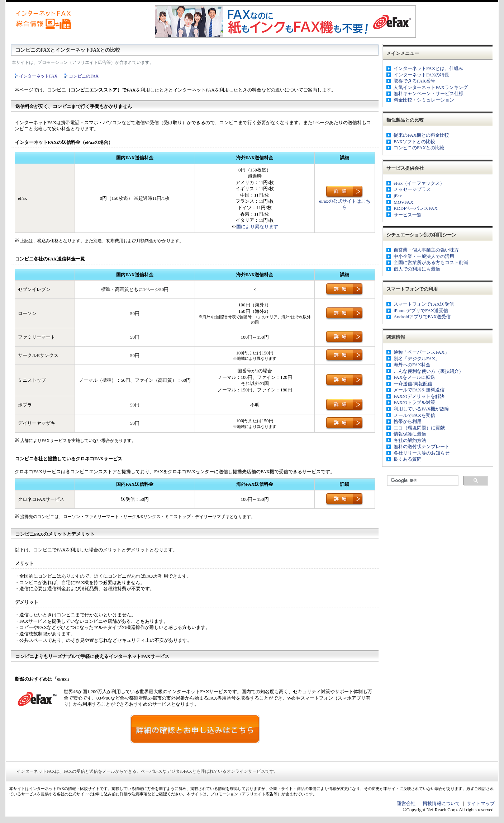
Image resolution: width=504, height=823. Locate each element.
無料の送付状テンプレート (422, 446)
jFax (398, 196)
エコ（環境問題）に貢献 (419, 428)
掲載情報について (441, 803)
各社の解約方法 (410, 440)
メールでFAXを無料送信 (419, 390)
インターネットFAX (38, 76)
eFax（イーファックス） (419, 183)
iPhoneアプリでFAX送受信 (421, 311)
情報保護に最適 (410, 434)
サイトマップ (481, 803)
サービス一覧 (408, 215)
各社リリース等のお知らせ (422, 453)
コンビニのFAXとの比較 (419, 148)
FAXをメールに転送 (414, 377)
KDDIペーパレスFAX (416, 208)
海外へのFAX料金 (412, 365)
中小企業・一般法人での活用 (424, 256)
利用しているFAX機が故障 (421, 409)
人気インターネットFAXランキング (431, 87)
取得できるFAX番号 (414, 81)
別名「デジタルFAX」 (417, 359)
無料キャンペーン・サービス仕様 (429, 93)
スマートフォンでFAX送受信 (424, 304)
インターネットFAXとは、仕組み (428, 68)
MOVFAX (403, 202)
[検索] (422, 481)
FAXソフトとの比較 (414, 142)
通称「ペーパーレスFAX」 (421, 352)
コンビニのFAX (84, 76)
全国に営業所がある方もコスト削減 (431, 262)
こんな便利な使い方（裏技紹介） (429, 371)
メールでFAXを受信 (414, 415)
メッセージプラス (412, 189)
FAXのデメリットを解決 (419, 396)
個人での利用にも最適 (417, 269)
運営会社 (406, 803)
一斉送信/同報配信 (413, 384)
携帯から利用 (408, 421)
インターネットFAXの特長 (421, 75)
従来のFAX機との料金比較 (421, 135)
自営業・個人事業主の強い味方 (426, 250)
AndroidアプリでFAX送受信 (422, 317)
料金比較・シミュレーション (424, 100)
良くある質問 (408, 459)
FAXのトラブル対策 (414, 402)
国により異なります (257, 227)
